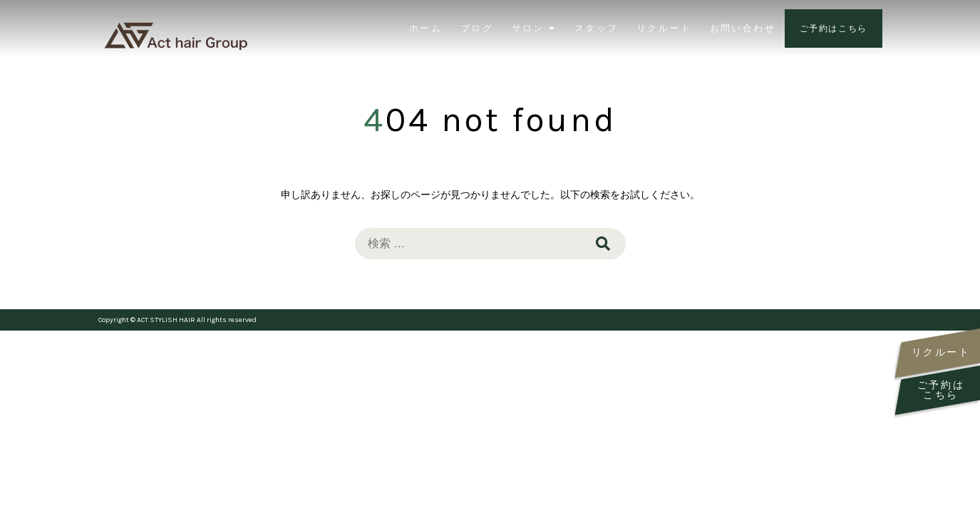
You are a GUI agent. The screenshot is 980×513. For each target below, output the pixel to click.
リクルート (664, 28)
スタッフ (597, 28)
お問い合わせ (743, 28)
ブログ (477, 28)
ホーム (425, 28)
